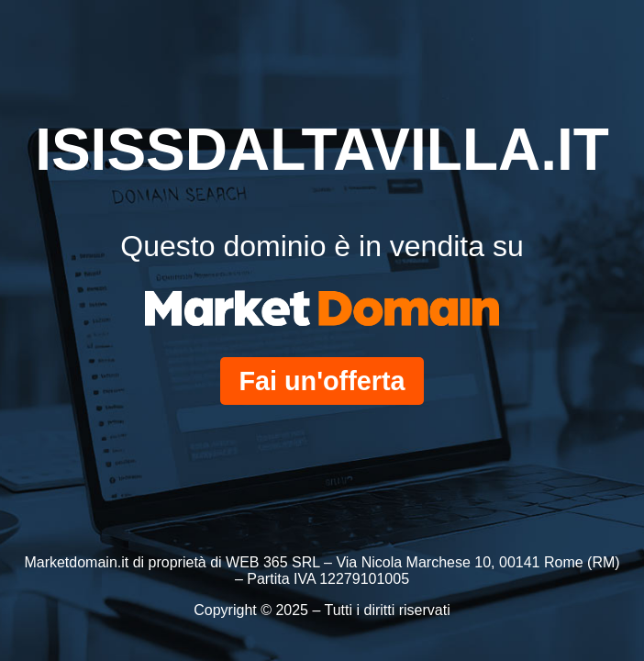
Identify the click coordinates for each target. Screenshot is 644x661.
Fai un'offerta (322, 381)
